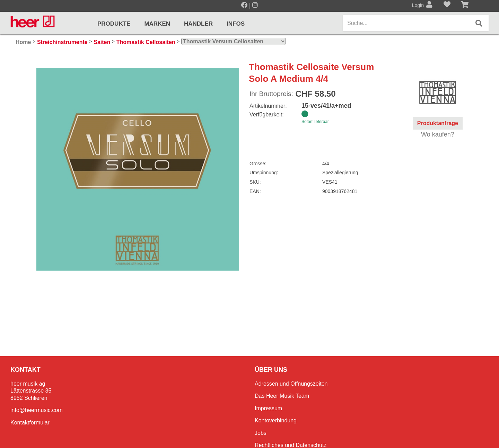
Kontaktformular (30, 423)
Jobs (261, 433)
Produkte (114, 24)
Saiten (102, 42)
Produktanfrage (438, 123)
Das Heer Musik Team (282, 396)
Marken (157, 24)
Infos (236, 24)
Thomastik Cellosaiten (146, 42)
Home (23, 42)
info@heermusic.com (37, 410)
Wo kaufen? (438, 134)
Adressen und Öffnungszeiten (291, 384)
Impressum (268, 408)
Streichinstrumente (62, 42)
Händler (198, 24)
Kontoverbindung (276, 420)
